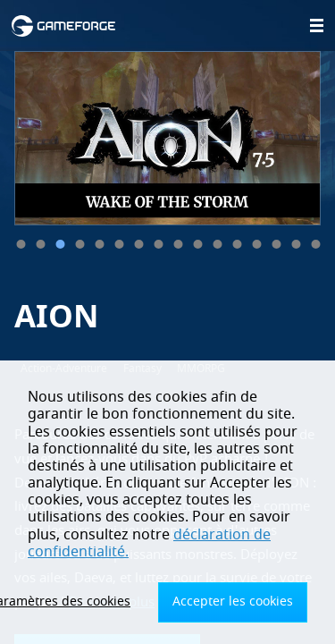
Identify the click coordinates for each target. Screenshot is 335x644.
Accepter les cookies (233, 602)
